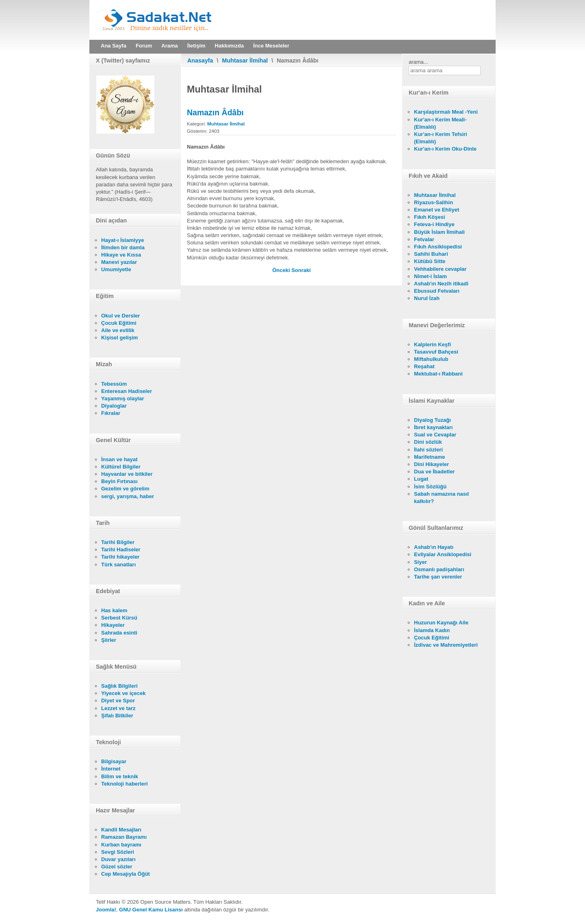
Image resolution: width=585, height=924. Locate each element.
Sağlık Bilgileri (119, 686)
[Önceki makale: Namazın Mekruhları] (282, 270)
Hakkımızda (230, 46)
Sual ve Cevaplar (435, 435)
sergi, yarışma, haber (128, 496)
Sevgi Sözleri (118, 852)
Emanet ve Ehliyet (437, 210)
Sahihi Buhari (431, 254)
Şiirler (109, 640)
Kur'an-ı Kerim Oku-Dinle (445, 149)
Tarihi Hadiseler (121, 549)
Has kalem (114, 610)
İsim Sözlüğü (430, 487)
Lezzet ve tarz (118, 708)
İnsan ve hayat (119, 459)
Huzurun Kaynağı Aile (441, 623)
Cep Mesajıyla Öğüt (126, 874)
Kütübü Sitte (430, 261)
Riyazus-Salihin (433, 202)
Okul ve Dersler (120, 316)
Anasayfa (200, 60)
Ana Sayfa (114, 46)
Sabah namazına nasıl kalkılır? (441, 498)
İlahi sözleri (428, 450)
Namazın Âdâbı (215, 112)
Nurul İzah (427, 298)
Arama (169, 46)
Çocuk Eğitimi (119, 323)
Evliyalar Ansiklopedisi (443, 554)
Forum (144, 46)
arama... (418, 62)
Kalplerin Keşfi (432, 344)
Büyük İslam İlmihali (439, 232)
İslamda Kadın (432, 630)
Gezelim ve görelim (125, 489)
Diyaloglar (114, 406)
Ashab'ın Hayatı (434, 547)
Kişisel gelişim (119, 338)
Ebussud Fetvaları (437, 291)
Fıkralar (111, 413)
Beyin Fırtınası (119, 481)
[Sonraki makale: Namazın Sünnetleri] (301, 270)
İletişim (196, 46)
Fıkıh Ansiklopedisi (438, 247)
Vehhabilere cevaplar (440, 269)
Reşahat (424, 366)
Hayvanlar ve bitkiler (127, 474)
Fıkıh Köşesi (430, 217)
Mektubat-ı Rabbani (438, 374)
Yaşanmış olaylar (123, 398)
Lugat (421, 479)
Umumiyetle (116, 269)
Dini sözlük (428, 442)
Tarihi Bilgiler (118, 542)
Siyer (420, 562)
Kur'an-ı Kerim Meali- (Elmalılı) (440, 123)
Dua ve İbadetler (434, 472)
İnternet (111, 769)
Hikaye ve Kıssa (121, 255)
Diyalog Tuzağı (432, 420)
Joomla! (106, 910)
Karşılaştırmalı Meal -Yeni (446, 112)
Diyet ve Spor (118, 701)
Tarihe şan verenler (438, 577)
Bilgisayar (114, 761)
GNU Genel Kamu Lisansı (151, 910)
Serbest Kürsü (119, 618)
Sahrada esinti (119, 633)
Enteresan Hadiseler (127, 391)
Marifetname (430, 457)
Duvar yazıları (118, 859)
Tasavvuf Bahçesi (436, 352)
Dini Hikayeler (431, 464)
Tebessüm (114, 384)
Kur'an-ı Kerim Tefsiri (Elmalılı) (441, 138)
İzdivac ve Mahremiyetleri (446, 645)
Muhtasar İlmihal (245, 60)
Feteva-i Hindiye (434, 224)
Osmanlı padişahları (439, 569)
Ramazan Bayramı (124, 837)
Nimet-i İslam (430, 276)
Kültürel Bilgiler (121, 467)
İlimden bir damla (123, 247)
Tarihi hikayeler (120, 557)
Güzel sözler (117, 867)
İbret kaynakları (433, 427)
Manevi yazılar (119, 262)
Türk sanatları (118, 565)
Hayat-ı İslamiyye (123, 240)
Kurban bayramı (121, 845)
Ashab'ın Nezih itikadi (441, 284)
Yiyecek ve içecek (123, 693)
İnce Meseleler (271, 46)
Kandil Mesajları (121, 830)
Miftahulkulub (431, 359)
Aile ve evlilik (118, 330)
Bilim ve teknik (120, 776)
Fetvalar (424, 239)
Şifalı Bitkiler (117, 716)
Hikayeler (113, 625)
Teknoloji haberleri (125, 784)
